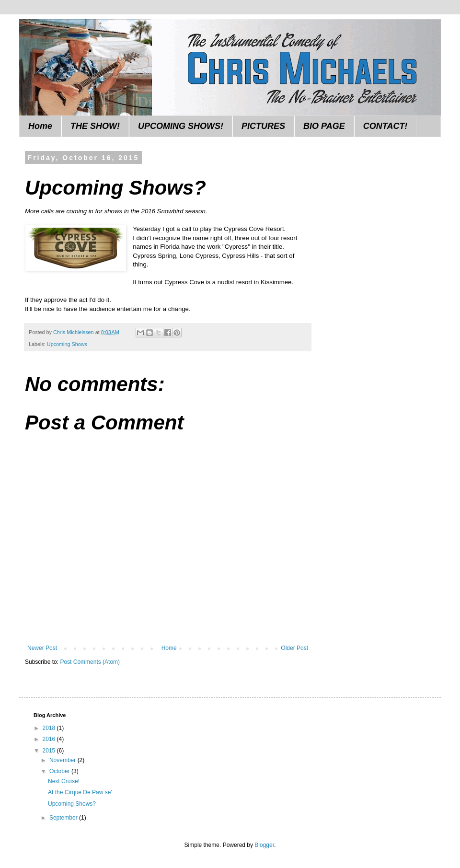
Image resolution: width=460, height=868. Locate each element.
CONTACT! (385, 126)
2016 (50, 739)
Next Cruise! (64, 781)
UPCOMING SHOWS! (181, 126)
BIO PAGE (324, 126)
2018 (50, 728)
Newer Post (42, 648)
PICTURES (263, 126)
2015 (50, 751)
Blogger (264, 845)
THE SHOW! (95, 126)
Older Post (294, 648)
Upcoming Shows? (72, 804)
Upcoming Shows (67, 344)
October (60, 771)
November (63, 760)
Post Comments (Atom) (90, 662)
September (64, 818)
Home (40, 126)
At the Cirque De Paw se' (80, 792)
